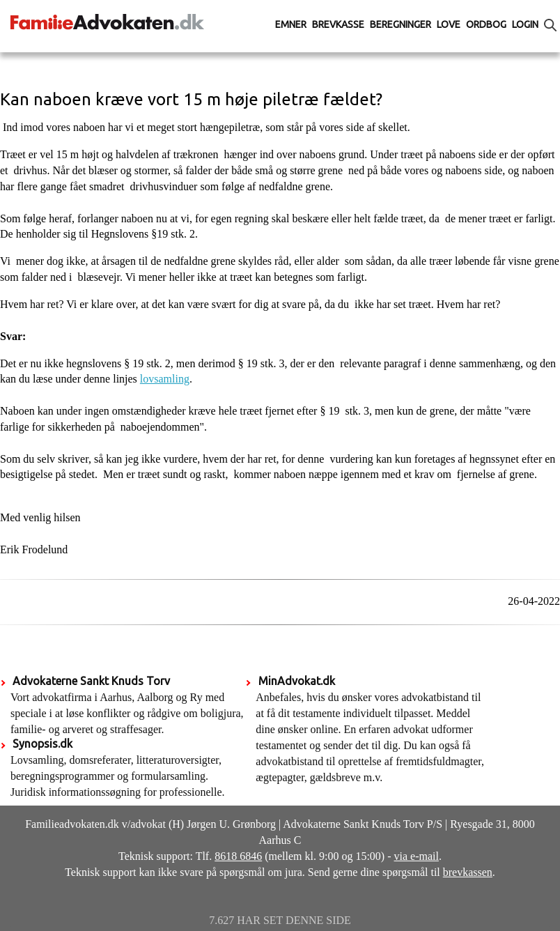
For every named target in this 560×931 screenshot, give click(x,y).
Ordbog (486, 24)
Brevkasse (338, 24)
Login (525, 24)
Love (449, 24)
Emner (291, 24)
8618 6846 (238, 856)
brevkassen (468, 872)
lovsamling (165, 379)
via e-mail (417, 856)
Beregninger (400, 24)
